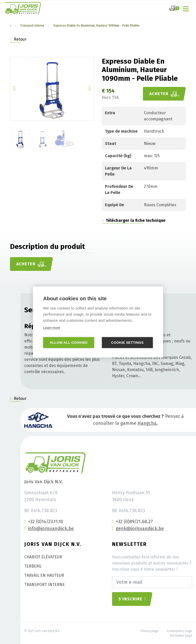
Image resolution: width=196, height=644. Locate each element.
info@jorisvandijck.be (49, 528)
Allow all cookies (69, 343)
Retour (18, 39)
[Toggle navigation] (187, 8)
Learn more (52, 328)
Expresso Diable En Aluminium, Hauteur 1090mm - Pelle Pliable (96, 26)
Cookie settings (127, 343)
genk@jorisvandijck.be (138, 528)
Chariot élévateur (43, 557)
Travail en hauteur (44, 575)
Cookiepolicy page (179, 631)
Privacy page (150, 631)
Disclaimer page (181, 636)
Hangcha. (148, 423)
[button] (14, 89)
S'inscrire (132, 599)
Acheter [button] (164, 94)
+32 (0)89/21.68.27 (132, 522)
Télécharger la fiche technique (134, 220)
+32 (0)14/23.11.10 (44, 522)
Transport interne (32, 26)
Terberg (33, 566)
